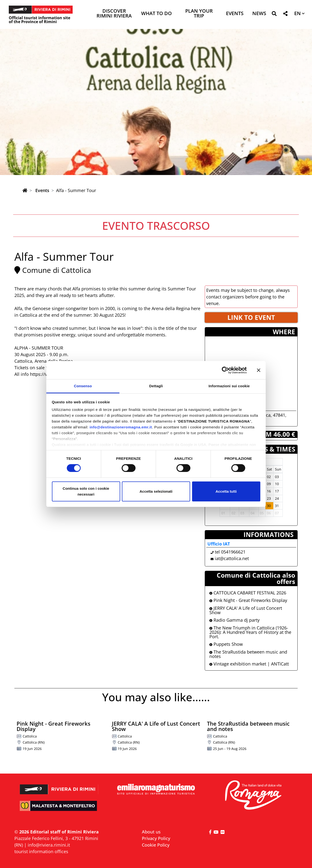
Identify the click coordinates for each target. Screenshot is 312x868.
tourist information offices (41, 851)
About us (151, 832)
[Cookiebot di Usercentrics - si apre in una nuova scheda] (225, 370)
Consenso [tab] (83, 386)
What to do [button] (156, 14)
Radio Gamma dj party (234, 620)
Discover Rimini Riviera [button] (114, 14)
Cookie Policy (156, 845)
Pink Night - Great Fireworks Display (248, 600)
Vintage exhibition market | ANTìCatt (249, 664)
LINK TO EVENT (251, 317)
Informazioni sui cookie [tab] (229, 386)
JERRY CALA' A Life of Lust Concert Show (246, 610)
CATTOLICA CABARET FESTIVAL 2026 (248, 593)
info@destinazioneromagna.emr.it (121, 427)
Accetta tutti (226, 491)
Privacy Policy (156, 838)
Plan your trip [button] (199, 14)
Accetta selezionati (156, 491)
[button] (274, 14)
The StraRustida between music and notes (248, 654)
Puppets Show (226, 644)
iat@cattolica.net (232, 558)
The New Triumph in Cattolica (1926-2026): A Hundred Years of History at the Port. (250, 632)
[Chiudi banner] (259, 370)
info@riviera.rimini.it (49, 845)
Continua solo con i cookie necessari (86, 491)
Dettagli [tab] (156, 386)
